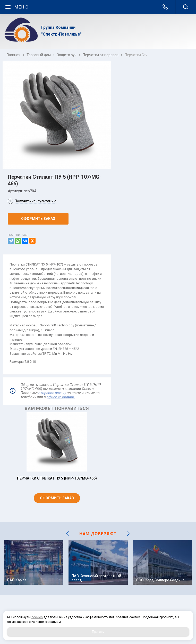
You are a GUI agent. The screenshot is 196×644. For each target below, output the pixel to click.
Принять (98, 632)
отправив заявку (52, 393)
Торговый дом (39, 55)
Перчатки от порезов (101, 55)
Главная (14, 55)
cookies (37, 617)
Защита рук (67, 55)
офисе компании (61, 397)
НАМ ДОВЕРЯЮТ (98, 534)
